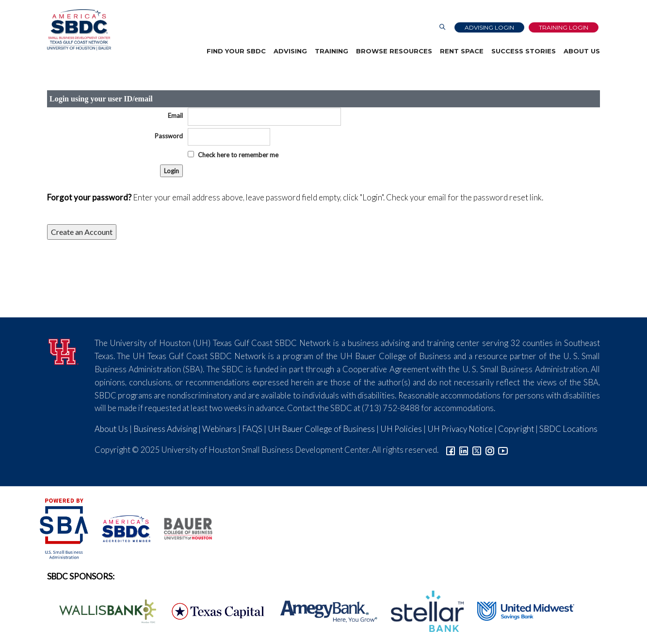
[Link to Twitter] (477, 450)
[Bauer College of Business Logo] (182, 527)
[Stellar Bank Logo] (422, 610)
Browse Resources (394, 51)
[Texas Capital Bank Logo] (213, 610)
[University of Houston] (64, 350)
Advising (290, 51)
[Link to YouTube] (503, 450)
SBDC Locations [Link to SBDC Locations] (568, 429)
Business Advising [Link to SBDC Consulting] (165, 429)
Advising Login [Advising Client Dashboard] (489, 27)
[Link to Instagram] (490, 450)
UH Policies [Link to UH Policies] (401, 429)
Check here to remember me (238, 155)
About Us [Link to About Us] (111, 429)
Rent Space (462, 51)
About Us (582, 51)
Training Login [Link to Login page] (564, 27)
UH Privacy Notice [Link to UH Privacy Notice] (460, 429)
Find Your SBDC (236, 51)
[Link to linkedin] (464, 450)
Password (169, 136)
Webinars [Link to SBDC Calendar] (219, 429)
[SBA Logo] (65, 527)
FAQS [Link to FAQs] (252, 429)
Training (332, 51)
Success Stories (524, 51)
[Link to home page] (79, 30)
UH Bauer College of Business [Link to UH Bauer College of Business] (321, 429)
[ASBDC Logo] (121, 527)
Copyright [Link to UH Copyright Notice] (516, 429)
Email (175, 116)
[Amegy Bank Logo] (323, 610)
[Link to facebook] (451, 450)
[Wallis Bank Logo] (102, 610)
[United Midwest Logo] (520, 610)
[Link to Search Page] (442, 27)
